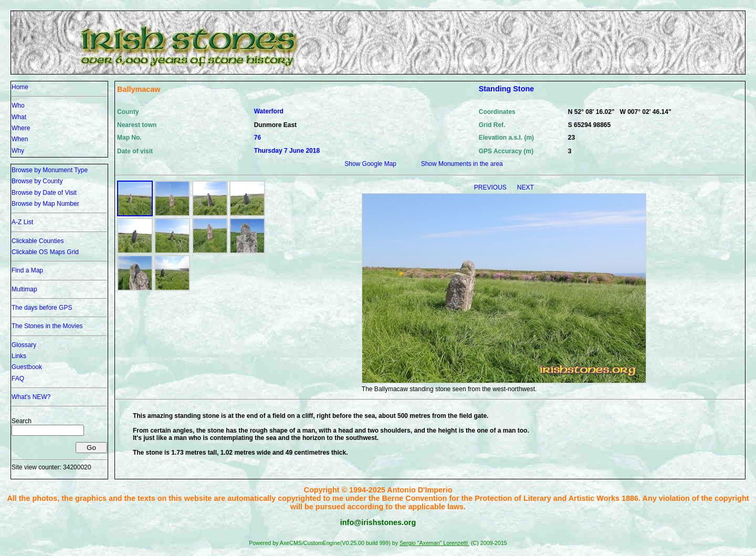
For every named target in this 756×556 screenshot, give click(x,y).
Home (20, 87)
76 (258, 138)
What (19, 117)
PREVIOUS (491, 187)
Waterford (269, 111)
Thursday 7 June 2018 (287, 151)
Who (18, 106)
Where (21, 128)
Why (18, 151)
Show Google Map (370, 164)
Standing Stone (507, 89)
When (20, 139)
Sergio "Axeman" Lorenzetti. (434, 543)
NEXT (526, 187)
